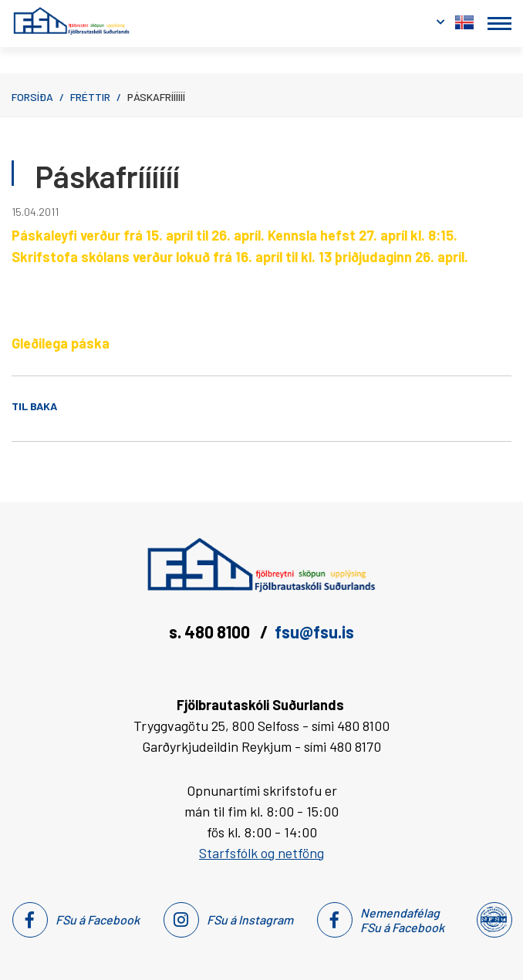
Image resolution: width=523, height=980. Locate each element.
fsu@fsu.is (314, 631)
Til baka (34, 406)
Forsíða (32, 97)
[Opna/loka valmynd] (499, 24)
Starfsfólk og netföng (261, 853)
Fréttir (90, 97)
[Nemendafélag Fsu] (493, 920)
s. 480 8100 (211, 631)
